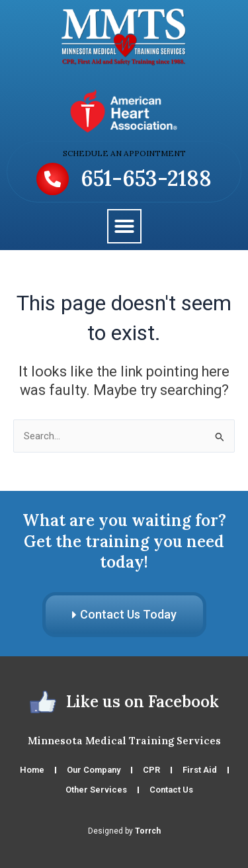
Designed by (124, 831)
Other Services (96, 790)
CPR (151, 770)
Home (32, 770)
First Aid (200, 770)
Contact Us (171, 790)
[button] (124, 226)
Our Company (94, 770)
